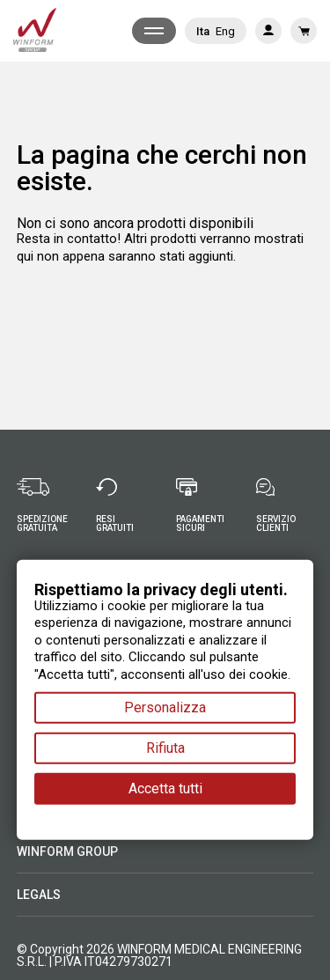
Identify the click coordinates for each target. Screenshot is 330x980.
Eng (225, 31)
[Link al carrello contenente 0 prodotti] (304, 31)
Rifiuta (165, 748)
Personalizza (165, 707)
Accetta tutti (165, 788)
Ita (203, 31)
